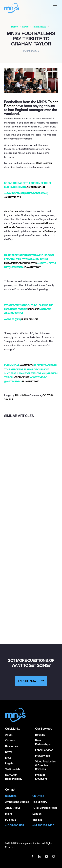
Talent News (40, 27)
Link (11, 399)
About (9, 735)
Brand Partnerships (43, 742)
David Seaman (44, 163)
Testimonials (13, 769)
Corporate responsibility (14, 777)
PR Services (42, 756)
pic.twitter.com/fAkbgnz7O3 (20, 263)
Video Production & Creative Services (46, 765)
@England (33, 309)
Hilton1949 (21, 395)
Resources (12, 746)
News (25, 27)
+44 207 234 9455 (43, 825)
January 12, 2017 (13, 197)
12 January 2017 (32, 267)
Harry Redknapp (47, 231)
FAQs (8, 758)
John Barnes (11, 211)
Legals (9, 763)
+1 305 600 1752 (15, 825)
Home (14, 27)
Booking (40, 735)
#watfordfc (27, 365)
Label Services (44, 750)
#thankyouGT (21, 377)
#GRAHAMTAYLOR (35, 187)
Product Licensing (41, 777)
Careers (10, 740)
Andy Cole (15, 227)
